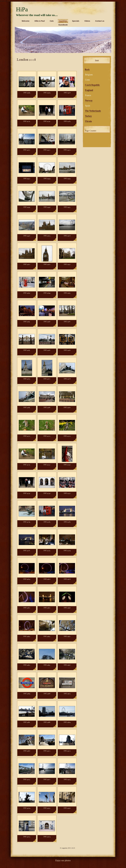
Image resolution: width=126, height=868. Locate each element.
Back (87, 70)
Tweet (97, 60)
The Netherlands (93, 111)
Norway (89, 101)
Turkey (88, 116)
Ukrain (88, 121)
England (89, 90)
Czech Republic (92, 85)
